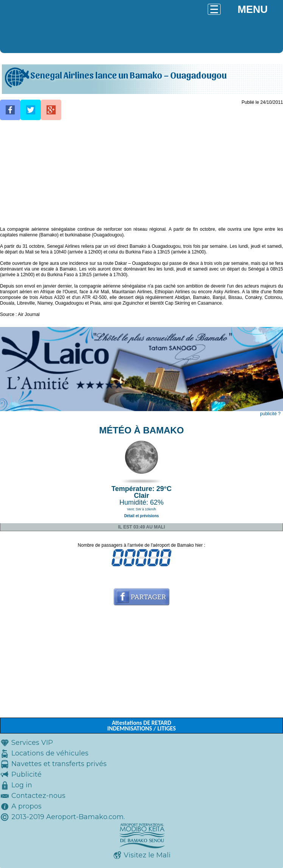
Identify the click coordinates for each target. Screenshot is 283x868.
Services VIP (32, 743)
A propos (26, 806)
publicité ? (270, 414)
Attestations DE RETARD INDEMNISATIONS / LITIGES (141, 726)
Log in (22, 785)
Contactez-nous (38, 796)
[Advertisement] (141, 174)
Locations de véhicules (50, 753)
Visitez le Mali (147, 855)
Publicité (26, 774)
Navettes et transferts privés (59, 764)
